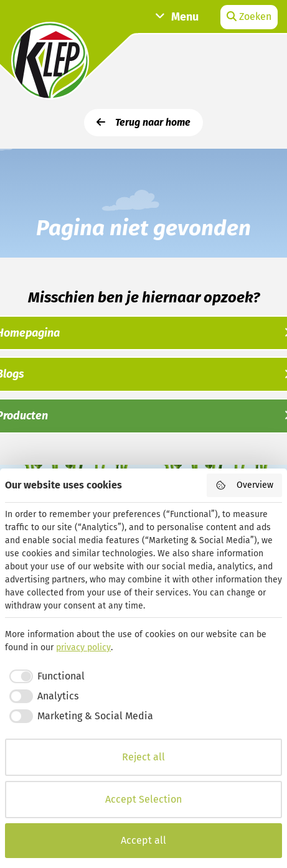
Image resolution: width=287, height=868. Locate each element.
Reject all (143, 757)
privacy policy (83, 647)
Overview (245, 485)
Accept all (143, 840)
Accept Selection (143, 799)
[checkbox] (45, 676)
